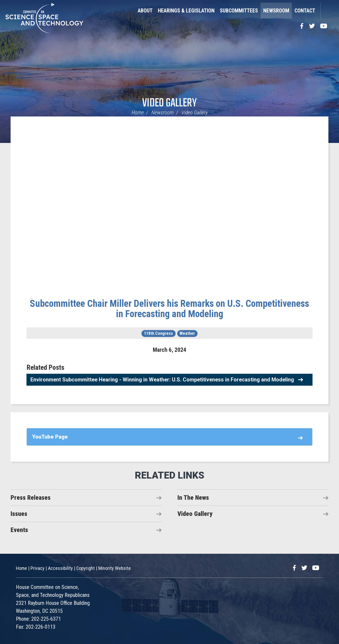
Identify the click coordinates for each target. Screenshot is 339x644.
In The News (193, 498)
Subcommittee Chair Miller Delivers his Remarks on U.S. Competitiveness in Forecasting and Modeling (169, 309)
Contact (305, 11)
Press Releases (31, 498)
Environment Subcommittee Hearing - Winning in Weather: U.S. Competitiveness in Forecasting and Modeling (162, 380)
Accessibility (60, 568)
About (145, 11)
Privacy (37, 568)
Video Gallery (169, 103)
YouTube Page (50, 437)
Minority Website (115, 568)
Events (19, 530)
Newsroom (276, 11)
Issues (19, 514)
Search (327, 11)
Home (138, 112)
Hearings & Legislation (186, 11)
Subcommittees (239, 11)
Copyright (86, 568)
